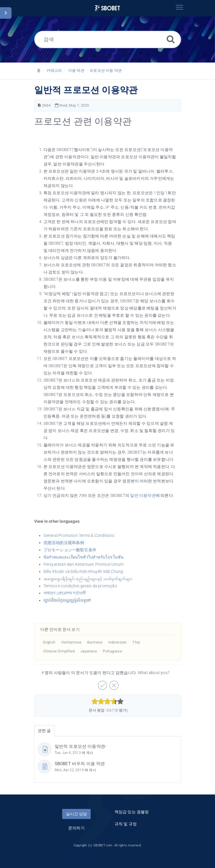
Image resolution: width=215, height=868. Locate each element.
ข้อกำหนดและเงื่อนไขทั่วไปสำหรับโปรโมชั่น (84, 557)
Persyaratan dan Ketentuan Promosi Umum (84, 564)
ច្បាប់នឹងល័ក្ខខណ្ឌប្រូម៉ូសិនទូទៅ (67, 600)
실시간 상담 (76, 814)
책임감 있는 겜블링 (132, 812)
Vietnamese (71, 642)
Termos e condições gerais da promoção (80, 586)
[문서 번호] (39, 105)
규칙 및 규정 (126, 824)
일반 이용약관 (143, 495)
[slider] (108, 701)
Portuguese (112, 651)
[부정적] (113, 683)
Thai (136, 642)
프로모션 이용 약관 (106, 70)
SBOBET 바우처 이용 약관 (80, 764)
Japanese (89, 651)
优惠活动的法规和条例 (64, 543)
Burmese (95, 642)
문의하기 (76, 828)
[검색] (108, 39)
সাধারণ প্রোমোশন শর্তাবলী (65, 593)
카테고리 (54, 70)
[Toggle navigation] (180, 7)
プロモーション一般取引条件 (70, 550)
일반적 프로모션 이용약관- (81, 746)
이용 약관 (76, 70)
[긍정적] (102, 683)
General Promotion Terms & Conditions (79, 535)
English (49, 642)
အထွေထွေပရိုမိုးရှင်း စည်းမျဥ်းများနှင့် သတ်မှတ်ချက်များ (88, 579)
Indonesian (117, 642)
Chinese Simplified (59, 651)
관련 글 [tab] (44, 731)
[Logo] (108, 8)
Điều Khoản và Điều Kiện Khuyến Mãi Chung (83, 571)
